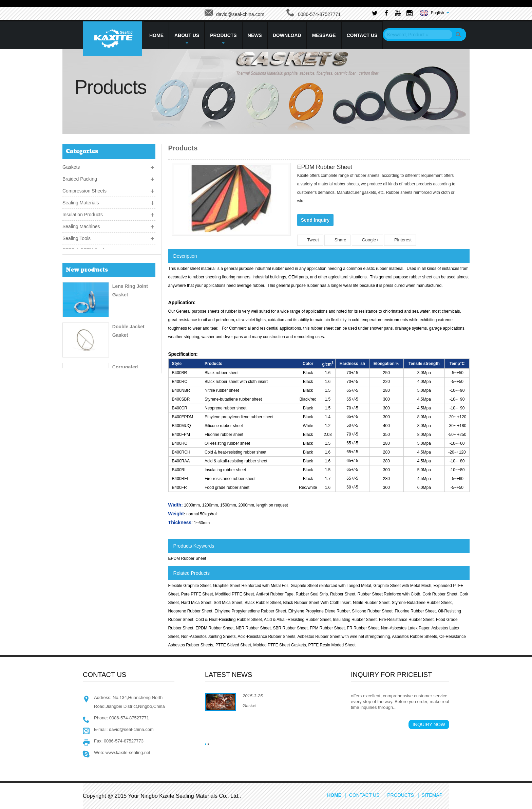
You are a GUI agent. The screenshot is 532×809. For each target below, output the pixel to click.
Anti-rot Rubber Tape (275, 594)
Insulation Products (83, 213)
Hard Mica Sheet (196, 603)
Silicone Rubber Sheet (372, 611)
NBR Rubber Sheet (253, 628)
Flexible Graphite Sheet (189, 586)
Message (324, 35)
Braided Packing (80, 177)
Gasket (250, 706)
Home (334, 795)
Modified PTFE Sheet (234, 594)
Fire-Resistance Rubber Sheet (406, 620)
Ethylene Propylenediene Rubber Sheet (250, 611)
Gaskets (71, 165)
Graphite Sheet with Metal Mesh (402, 586)
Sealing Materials (81, 201)
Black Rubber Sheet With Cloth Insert (317, 603)
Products (223, 38)
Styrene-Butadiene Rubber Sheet (422, 603)
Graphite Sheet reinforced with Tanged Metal (331, 586)
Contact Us (362, 35)
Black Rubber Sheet (263, 603)
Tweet (310, 240)
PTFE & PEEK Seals (84, 249)
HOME (156, 35)
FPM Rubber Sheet (327, 628)
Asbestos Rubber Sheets (414, 637)
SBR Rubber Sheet (290, 628)
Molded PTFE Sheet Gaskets (279, 645)
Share (337, 240)
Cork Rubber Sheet (440, 594)
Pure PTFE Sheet (197, 594)
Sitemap (432, 795)
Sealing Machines (81, 225)
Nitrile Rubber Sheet (371, 603)
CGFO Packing (129, 451)
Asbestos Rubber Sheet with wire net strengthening (344, 637)
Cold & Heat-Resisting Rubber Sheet (229, 620)
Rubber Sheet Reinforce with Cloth (389, 594)
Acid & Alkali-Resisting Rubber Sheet (297, 620)
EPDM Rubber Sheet (187, 558)
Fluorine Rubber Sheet (415, 611)
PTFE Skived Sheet (233, 645)
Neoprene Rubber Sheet (190, 611)
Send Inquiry (315, 220)
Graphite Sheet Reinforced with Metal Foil (251, 586)
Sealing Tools (77, 237)
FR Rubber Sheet (363, 628)
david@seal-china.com (240, 14)
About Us (187, 38)
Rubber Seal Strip (312, 594)
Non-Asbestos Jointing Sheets (208, 637)
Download (287, 35)
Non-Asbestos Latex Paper (405, 628)
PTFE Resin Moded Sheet (332, 645)
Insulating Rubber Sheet (355, 620)
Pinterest (400, 240)
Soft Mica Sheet (228, 603)
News (255, 35)
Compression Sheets (84, 189)
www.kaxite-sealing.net (128, 752)
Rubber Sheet (343, 594)
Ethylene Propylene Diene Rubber (319, 611)
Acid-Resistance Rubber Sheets (266, 637)
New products (87, 275)
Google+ (367, 240)
